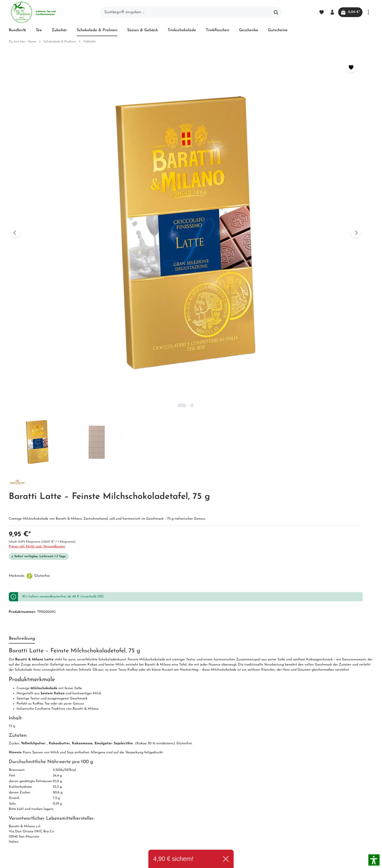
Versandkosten (267, 861)
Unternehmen (116, 759)
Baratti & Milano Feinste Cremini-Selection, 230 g (52, 635)
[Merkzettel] (318, 12)
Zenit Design (77, 862)
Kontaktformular (53, 817)
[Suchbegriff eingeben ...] (185, 12)
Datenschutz (179, 786)
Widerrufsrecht (181, 777)
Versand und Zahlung (187, 768)
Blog (172, 759)
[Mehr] (368, 12)
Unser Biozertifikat (120, 768)
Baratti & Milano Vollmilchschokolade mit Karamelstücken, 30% (137, 637)
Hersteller (176, 811)
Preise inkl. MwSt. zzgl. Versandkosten (224, 144)
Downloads (177, 820)
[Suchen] (276, 12)
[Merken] (175, 67)
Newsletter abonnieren (124, 803)
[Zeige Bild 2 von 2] (104, 229)
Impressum (114, 786)
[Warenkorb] (349, 12)
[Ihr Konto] (329, 12)
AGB (108, 777)
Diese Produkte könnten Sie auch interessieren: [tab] (55, 528)
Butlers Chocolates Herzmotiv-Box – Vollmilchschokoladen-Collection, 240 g (319, 637)
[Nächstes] (180, 144)
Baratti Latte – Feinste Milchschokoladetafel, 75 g (237, 635)
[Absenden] (284, 695)
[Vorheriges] (15, 144)
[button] (374, 860)
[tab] (22, 291)
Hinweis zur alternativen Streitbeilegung (189, 798)
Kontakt (111, 795)
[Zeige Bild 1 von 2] (94, 229)
